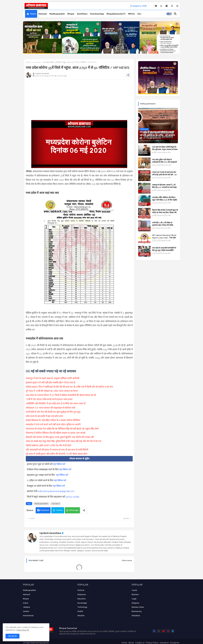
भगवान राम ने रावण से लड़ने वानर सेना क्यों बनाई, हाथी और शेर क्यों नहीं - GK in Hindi (164, 175)
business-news (138, 607)
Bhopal (71, 14)
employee (82, 595)
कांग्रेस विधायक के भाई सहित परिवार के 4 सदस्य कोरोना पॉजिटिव (53, 420)
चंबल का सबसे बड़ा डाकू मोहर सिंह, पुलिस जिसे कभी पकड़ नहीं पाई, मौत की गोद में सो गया (64, 441)
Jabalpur (27, 607)
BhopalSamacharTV (116, 14)
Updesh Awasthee (50, 533)
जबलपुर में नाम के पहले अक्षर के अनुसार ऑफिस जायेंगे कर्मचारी (53, 378)
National (43, 14)
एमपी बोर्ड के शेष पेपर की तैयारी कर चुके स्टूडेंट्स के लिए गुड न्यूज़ (53, 412)
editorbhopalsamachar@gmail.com (56, 491)
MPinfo (131, 14)
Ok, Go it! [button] (12, 636)
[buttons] (156, 6)
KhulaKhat (136, 616)
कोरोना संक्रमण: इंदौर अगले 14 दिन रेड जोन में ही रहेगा (49, 445)
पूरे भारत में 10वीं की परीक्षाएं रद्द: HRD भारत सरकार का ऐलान (52, 391)
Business (135, 595)
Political (81, 590)
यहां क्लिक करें (59, 464)
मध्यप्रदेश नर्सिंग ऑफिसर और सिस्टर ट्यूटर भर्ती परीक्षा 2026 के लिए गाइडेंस (165, 199)
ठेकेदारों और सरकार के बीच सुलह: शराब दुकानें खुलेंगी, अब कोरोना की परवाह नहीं (60, 437)
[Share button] (84, 510)
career (134, 590)
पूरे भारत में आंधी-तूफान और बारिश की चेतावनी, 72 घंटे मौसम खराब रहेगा (57, 454)
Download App (97, 14)
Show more (127, 560)
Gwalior (26, 611)
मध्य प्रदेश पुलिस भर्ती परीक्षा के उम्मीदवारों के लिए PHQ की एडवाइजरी (164, 161)
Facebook (45, 510)
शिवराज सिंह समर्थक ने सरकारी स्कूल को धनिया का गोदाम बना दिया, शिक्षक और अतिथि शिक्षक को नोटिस (165, 212)
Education (82, 599)
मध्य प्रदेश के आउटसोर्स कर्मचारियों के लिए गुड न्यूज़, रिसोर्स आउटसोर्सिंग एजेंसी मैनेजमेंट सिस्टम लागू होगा (164, 250)
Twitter (59, 510)
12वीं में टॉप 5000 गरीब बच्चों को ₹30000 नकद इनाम (49, 399)
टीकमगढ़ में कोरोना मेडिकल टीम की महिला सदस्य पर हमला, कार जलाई (56, 433)
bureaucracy (137, 611)
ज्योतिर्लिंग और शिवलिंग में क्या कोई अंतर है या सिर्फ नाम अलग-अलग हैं (56, 403)
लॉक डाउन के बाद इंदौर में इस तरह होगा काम (45, 416)
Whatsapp (74, 510)
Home (33, 14)
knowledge (82, 603)
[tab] (31, 14)
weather (81, 616)
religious (135, 603)
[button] (169, 14)
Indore (26, 603)
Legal (134, 599)
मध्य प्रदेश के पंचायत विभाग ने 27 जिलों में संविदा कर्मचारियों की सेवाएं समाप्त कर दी (61, 395)
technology (82, 607)
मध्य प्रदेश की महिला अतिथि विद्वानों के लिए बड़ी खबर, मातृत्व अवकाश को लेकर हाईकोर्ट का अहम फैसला (165, 149)
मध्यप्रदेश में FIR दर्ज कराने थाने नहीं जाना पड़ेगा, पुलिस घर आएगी (53, 424)
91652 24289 (72, 497)
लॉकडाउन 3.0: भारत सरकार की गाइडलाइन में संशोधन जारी (51, 408)
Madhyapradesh (57, 14)
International (28, 616)
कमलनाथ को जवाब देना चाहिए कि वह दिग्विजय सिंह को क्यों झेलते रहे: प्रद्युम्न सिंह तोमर (63, 429)
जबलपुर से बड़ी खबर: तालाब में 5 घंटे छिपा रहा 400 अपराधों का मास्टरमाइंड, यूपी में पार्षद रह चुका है (165, 187)
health (80, 611)
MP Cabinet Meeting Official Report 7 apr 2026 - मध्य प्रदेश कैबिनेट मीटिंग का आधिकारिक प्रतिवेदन (164, 238)
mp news (37, 62)
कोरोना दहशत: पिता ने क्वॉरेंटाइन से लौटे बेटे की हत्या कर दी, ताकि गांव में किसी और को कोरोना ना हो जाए (70, 387)
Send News (82, 14)
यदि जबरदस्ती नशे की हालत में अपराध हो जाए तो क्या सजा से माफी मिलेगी (57, 450)
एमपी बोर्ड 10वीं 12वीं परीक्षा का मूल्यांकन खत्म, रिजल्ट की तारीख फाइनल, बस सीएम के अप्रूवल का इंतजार (165, 225)
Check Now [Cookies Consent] (21, 630)
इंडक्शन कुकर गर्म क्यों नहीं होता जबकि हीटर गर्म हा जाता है (51, 383)
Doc (139, 14)
